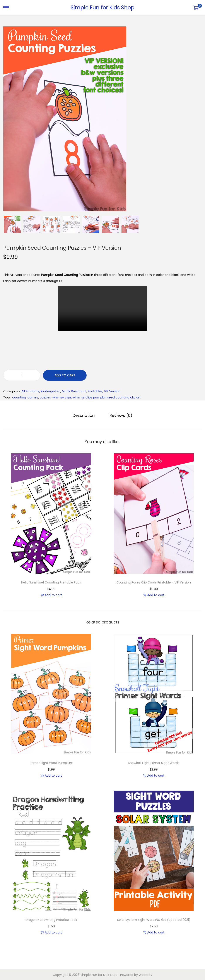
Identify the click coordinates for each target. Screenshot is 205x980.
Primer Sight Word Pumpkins (51, 763)
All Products (30, 391)
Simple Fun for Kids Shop (102, 8)
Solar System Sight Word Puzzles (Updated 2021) (154, 919)
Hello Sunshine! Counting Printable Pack (51, 582)
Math (66, 391)
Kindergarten (51, 391)
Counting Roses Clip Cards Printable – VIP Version (154, 582)
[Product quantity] (22, 375)
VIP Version (112, 391)
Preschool (79, 391)
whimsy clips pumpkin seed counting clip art (107, 397)
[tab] (84, 415)
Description (84, 415)
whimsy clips (62, 397)
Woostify (145, 975)
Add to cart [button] (51, 595)
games (33, 397)
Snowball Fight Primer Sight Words (154, 763)
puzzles (45, 397)
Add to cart (65, 375)
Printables (95, 391)
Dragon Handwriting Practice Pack (51, 919)
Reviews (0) (120, 415)
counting (19, 397)
